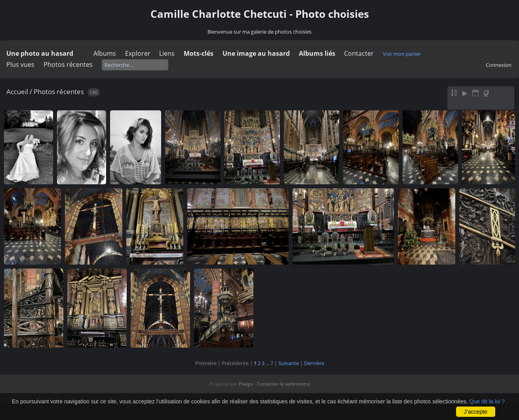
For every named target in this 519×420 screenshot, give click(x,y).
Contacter (359, 53)
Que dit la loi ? (487, 401)
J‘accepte (476, 412)
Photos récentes (68, 64)
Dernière (314, 363)
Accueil (17, 92)
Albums (105, 53)
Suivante (289, 363)
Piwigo (246, 384)
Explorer (138, 53)
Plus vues (20, 64)
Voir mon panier (402, 54)
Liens (167, 53)
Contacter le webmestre (283, 384)
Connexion (499, 65)
